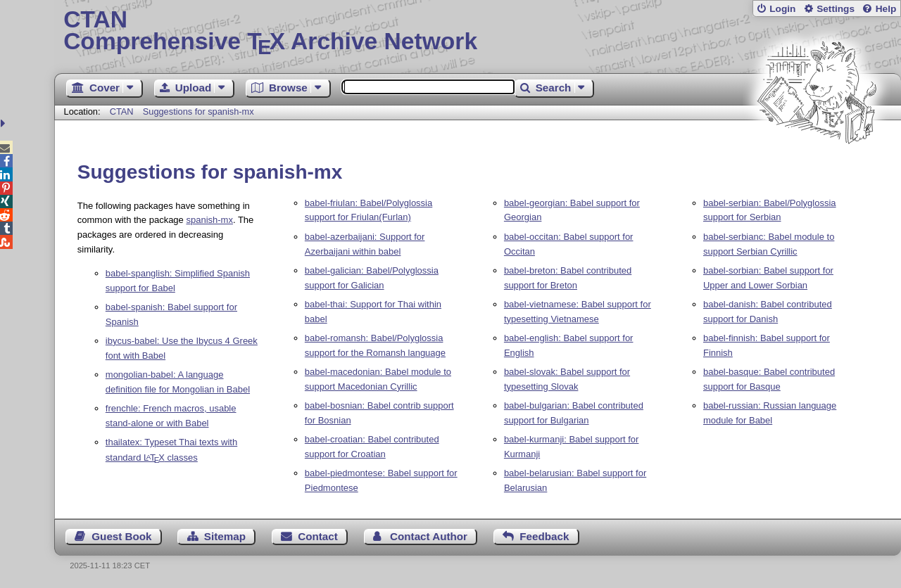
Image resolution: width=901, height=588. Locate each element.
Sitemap (225, 536)
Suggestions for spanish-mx (199, 111)
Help (886, 9)
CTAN (122, 111)
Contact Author (429, 536)
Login (782, 9)
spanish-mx (209, 220)
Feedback (544, 536)
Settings (836, 9)
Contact (318, 536)
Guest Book (121, 536)
